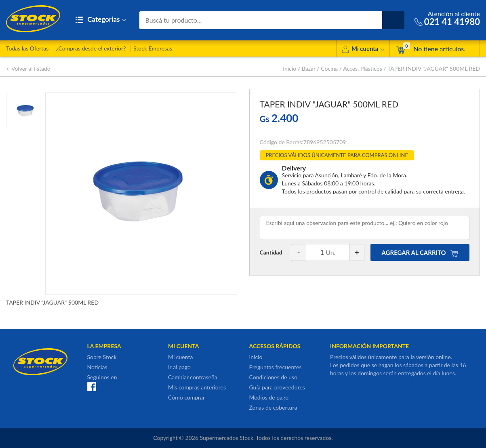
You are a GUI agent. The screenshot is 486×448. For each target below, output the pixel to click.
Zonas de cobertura (273, 407)
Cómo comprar (186, 397)
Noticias (97, 367)
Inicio (289, 68)
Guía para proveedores (277, 387)
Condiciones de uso (274, 377)
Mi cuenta (363, 50)
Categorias (101, 20)
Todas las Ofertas (27, 48)
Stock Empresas (153, 48)
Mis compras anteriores (197, 387)
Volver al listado (28, 68)
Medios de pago (269, 397)
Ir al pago (179, 367)
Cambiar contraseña (193, 377)
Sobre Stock (102, 357)
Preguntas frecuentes (276, 367)
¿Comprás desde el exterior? (91, 48)
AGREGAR (420, 252)
